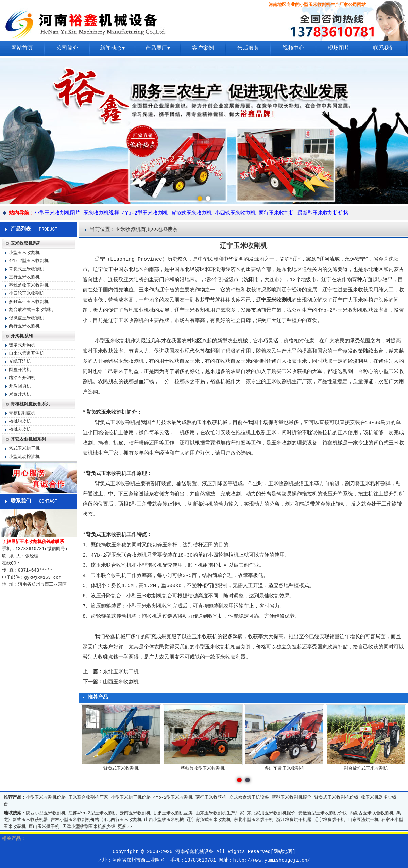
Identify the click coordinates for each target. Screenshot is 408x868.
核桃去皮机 (20, 430)
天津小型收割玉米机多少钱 (89, 827)
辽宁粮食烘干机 (330, 820)
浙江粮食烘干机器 (294, 820)
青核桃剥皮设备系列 (30, 404)
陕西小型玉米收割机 (46, 813)
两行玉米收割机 (277, 213)
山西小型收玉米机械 (164, 820)
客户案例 (203, 48)
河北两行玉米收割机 (122, 820)
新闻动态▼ (113, 48)
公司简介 (67, 48)
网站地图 (283, 852)
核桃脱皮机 (20, 421)
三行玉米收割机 (24, 277)
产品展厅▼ (158, 48)
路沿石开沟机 (22, 378)
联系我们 (384, 48)
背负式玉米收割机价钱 (336, 797)
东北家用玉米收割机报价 (271, 813)
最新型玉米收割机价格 (323, 213)
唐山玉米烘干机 (44, 827)
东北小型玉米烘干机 (253, 820)
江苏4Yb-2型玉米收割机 (93, 813)
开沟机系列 (22, 336)
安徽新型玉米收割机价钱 (322, 813)
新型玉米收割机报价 (292, 797)
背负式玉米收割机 (191, 213)
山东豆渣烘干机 (363, 820)
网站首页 (22, 48)
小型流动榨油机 (24, 457)
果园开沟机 (20, 394)
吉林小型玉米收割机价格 (75, 820)
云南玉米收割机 (135, 813)
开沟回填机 (20, 386)
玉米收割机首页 (133, 230)
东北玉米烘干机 (121, 672)
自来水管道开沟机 (27, 353)
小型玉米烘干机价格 (131, 797)
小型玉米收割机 (24, 253)
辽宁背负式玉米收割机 (209, 820)
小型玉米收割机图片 (57, 213)
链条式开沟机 (22, 345)
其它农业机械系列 (28, 439)
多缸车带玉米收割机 (29, 302)
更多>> (125, 827)
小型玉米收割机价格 (46, 797)
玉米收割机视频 (101, 213)
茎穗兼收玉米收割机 (29, 285)
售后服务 (248, 48)
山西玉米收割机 (121, 682)
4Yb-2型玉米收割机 (145, 213)
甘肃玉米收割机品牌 (173, 813)
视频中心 (293, 48)
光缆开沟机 (20, 362)
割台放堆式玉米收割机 (31, 310)
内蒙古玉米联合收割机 (372, 813)
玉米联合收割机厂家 (88, 797)
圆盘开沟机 (20, 370)
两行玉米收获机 (211, 797)
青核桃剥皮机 (22, 413)
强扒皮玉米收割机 (27, 318)
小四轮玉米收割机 (235, 213)
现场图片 (339, 48)
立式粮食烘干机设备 (249, 797)
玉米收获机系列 (26, 244)
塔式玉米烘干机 (24, 449)
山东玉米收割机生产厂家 (220, 813)
